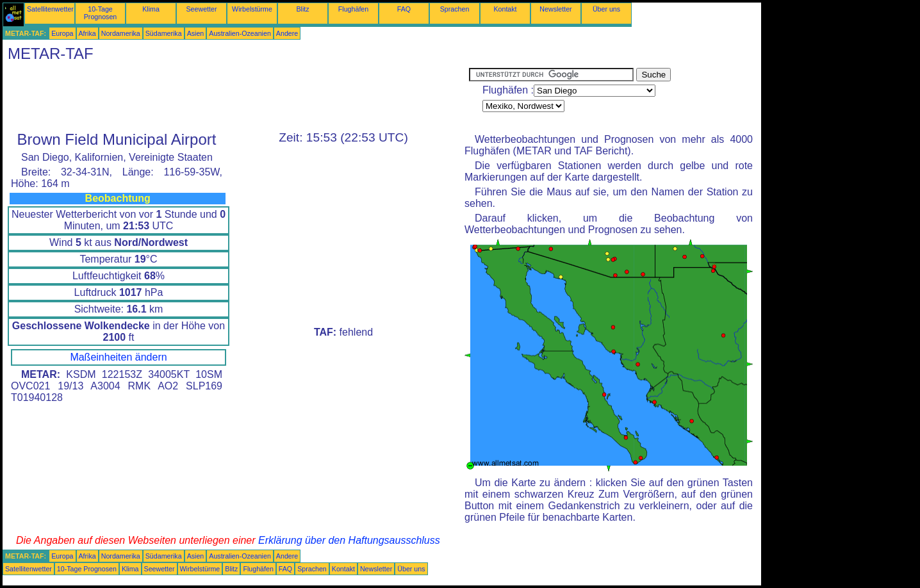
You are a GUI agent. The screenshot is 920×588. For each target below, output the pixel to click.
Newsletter (555, 9)
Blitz (302, 9)
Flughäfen (353, 9)
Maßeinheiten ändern (118, 357)
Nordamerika (121, 33)
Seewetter (202, 9)
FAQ (404, 9)
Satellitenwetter (50, 9)
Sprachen (455, 9)
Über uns (606, 9)
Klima (151, 9)
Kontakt (505, 9)
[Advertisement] (236, 97)
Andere (287, 33)
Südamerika (164, 33)
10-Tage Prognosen (101, 13)
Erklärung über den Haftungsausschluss (349, 540)
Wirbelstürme (252, 9)
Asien (196, 33)
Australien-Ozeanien (240, 33)
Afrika (87, 33)
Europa (62, 33)
